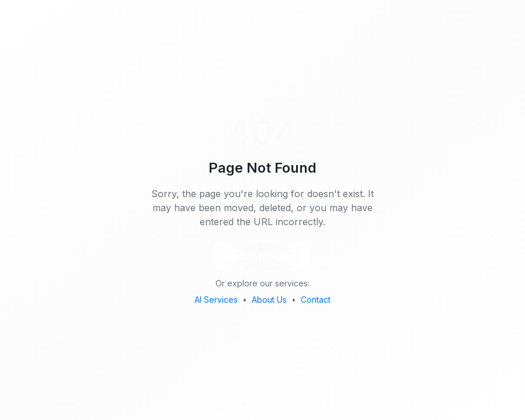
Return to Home (262, 257)
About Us (269, 300)
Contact (316, 300)
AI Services (216, 300)
